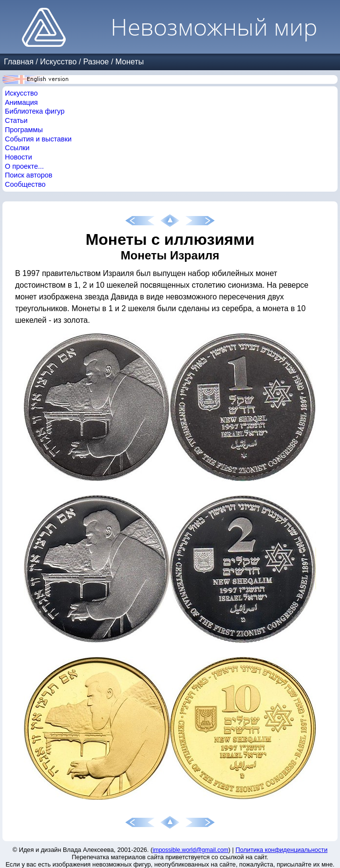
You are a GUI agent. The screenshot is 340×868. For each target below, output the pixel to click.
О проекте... (24, 166)
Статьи (16, 120)
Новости (19, 157)
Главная (19, 62)
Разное (96, 62)
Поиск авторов (28, 175)
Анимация (21, 102)
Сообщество (25, 184)
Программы (24, 130)
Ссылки (17, 148)
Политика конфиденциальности (282, 850)
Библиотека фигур (35, 111)
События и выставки (38, 139)
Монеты (130, 62)
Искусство (58, 62)
